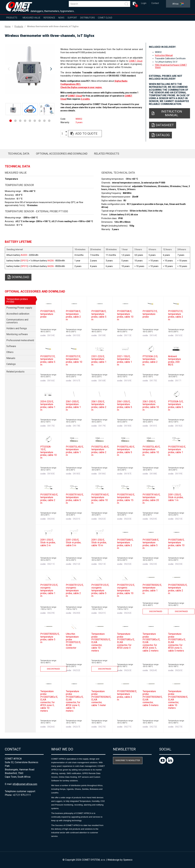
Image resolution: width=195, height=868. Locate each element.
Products (12, 18)
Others (10, 352)
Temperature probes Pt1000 (17, 300)
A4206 (51, 261)
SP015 (24, 261)
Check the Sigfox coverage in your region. (81, 87)
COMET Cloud (105, 18)
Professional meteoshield (20, 340)
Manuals (11, 358)
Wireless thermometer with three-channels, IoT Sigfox (53, 26)
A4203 (24, 255)
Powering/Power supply (19, 308)
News (61, 18)
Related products (107, 154)
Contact (155, 3)
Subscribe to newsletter (128, 760)
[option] (30, 69)
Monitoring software (17, 334)
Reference (49, 18)
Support (72, 18)
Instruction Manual (164, 55)
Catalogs (11, 364)
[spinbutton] (63, 134)
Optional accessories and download (62, 154)
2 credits (85, 99)
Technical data (19, 154)
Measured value (31, 18)
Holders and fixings (17, 328)
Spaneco (128, 860)
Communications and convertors (17, 321)
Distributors (88, 18)
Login (144, 3)
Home (8, 26)
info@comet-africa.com (25, 784)
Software (11, 346)
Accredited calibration (18, 314)
